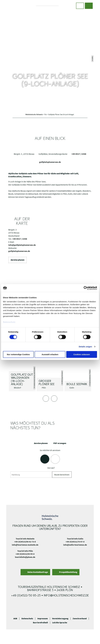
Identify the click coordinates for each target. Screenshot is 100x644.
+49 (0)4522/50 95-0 (25, 554)
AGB (15, 619)
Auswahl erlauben (50, 354)
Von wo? (51, 468)
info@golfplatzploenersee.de (22, 245)
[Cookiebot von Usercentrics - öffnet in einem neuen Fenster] (86, 288)
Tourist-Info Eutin (75, 539)
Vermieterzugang (60, 619)
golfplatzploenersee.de (50, 162)
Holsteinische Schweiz (34, 114)
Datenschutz (27, 619)
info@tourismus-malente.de (25, 545)
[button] (80, 6)
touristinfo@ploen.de (25, 557)
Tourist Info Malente (25, 539)
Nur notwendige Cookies (18, 354)
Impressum (43, 619)
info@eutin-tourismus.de (75, 545)
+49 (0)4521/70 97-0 (75, 542)
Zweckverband (80, 619)
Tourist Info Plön (25, 551)
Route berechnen (62, 475)
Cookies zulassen (82, 354)
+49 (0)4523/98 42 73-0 (25, 542)
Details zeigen (85, 347)
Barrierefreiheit (40, 623)
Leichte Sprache (60, 623)
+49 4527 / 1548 (79, 154)
